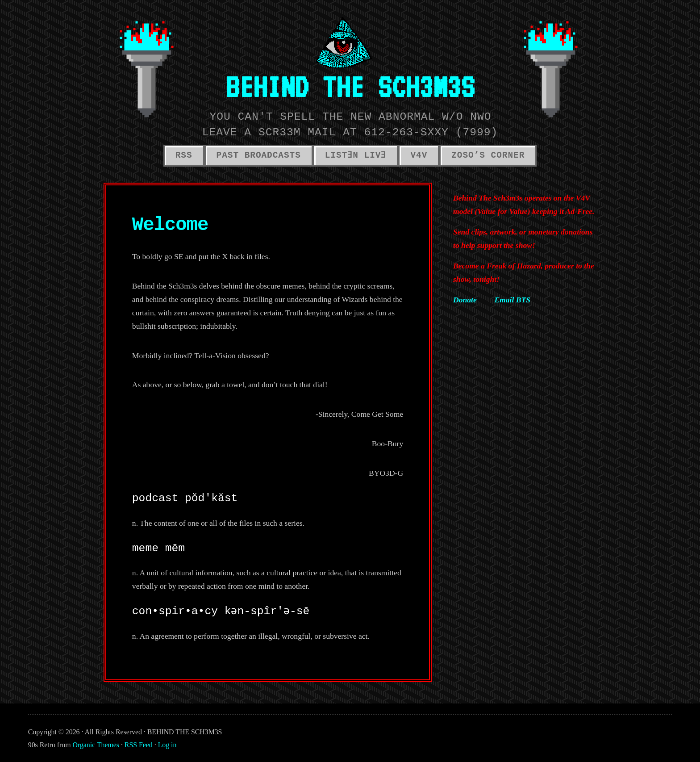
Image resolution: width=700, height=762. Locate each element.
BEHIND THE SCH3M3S (350, 86)
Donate (465, 300)
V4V (419, 155)
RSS (184, 155)
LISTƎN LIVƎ (356, 155)
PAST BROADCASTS (259, 155)
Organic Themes (96, 745)
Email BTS (512, 300)
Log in (167, 745)
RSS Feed (139, 745)
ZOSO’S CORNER (488, 155)
